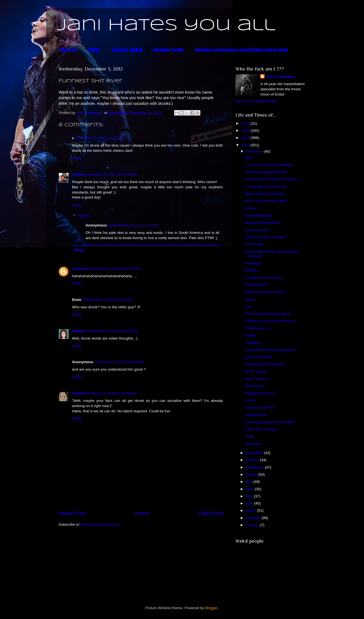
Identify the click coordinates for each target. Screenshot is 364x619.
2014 (246, 131)
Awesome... (254, 444)
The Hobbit (254, 244)
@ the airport (256, 372)
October (253, 460)
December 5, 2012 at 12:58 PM (112, 174)
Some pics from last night (266, 201)
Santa (250, 299)
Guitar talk (168, 49)
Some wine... (256, 386)
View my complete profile (256, 101)
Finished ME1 (256, 285)
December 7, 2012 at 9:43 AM (119, 362)
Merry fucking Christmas (265, 194)
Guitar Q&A (127, 49)
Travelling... (254, 343)
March (251, 510)
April (250, 503)
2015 (246, 123)
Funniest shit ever (260, 407)
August (252, 474)
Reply (77, 158)
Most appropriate (259, 215)
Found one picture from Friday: (270, 422)
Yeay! (249, 437)
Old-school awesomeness (266, 172)
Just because (256, 415)
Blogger (211, 608)
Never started (256, 379)
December (255, 151)
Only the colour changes (265, 237)
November (255, 453)
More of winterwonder (263, 222)
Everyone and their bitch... (266, 292)
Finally (250, 335)
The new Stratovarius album (268, 314)
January (253, 525)
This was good (257, 230)
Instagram (253, 263)
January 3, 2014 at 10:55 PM (113, 393)
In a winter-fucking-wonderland (270, 350)
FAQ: (94, 49)
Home (68, 49)
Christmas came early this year (270, 321)
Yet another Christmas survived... (272, 179)
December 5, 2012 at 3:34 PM (107, 300)
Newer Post (72, 513)
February (254, 518)
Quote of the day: (259, 357)
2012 (246, 145)
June (250, 489)
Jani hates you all (166, 26)
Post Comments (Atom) (100, 524)
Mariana (79, 331)
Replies (84, 216)
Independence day (260, 393)
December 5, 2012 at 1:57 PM (133, 225)
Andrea (78, 174)
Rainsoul (80, 393)
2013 (246, 138)
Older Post (211, 513)
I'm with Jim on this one (264, 278)
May (250, 496)
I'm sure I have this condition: (269, 165)
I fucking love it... (259, 328)
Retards (251, 270)
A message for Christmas (266, 187)
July (250, 482)
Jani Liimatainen (280, 76)
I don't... (251, 400)
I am (248, 306)
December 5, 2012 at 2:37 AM (100, 138)
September (255, 467)
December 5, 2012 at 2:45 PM (115, 269)
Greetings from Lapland (264, 364)
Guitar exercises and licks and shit (241, 49)
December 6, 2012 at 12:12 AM (113, 331)
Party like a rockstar (261, 429)
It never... (253, 208)
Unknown (80, 269)
